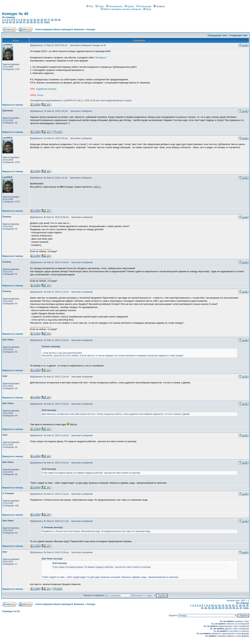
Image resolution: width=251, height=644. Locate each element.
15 (42, 20)
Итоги (40, 95)
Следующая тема (238, 35)
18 (52, 20)
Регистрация (144, 6)
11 (28, 20)
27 (24, 22)
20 (59, 20)
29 (31, 22)
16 (45, 20)
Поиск (100, 6)
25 (17, 22)
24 (14, 22)
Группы (129, 6)
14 (38, 20)
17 (49, 20)
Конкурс (91, 29)
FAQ (90, 6)
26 (21, 22)
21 (3, 22)
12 (31, 20)
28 (28, 22)
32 (42, 22)
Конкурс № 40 (15, 14)
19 (56, 20)
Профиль (159, 6)
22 (7, 22)
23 (10, 22)
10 (24, 20)
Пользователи (114, 6)
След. (47, 22)
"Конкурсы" (101, 57)
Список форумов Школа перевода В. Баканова (60, 29)
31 (38, 22)
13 (35, 20)
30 (35, 22)
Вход (147, 9)
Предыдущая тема (217, 35)
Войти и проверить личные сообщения (121, 9)
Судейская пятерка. (46, 89)
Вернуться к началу (13, 105)
